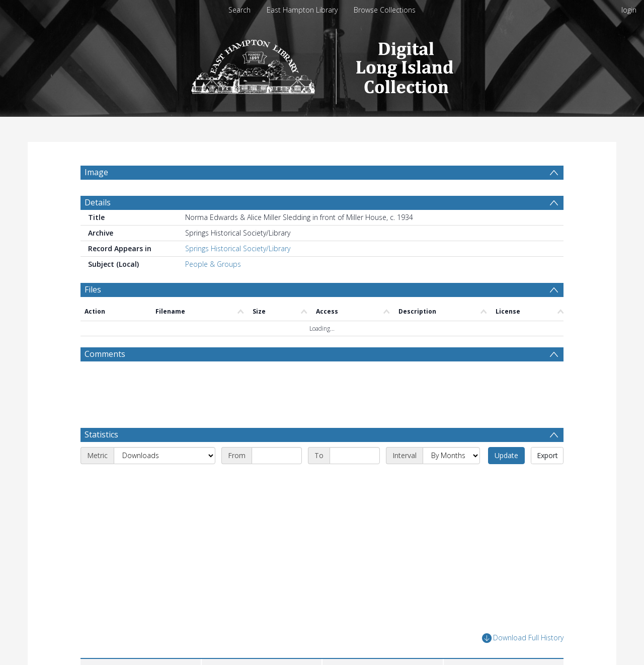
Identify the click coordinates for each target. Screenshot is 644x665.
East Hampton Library (302, 10)
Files (93, 314)
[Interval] (451, 480)
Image (96, 172)
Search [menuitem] (239, 10)
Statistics (101, 459)
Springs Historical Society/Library (238, 273)
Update (506, 479)
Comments (105, 378)
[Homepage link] (322, 64)
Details (98, 227)
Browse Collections (385, 10)
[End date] (355, 480)
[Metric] (165, 480)
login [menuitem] (629, 10)
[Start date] (277, 480)
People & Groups (213, 288)
